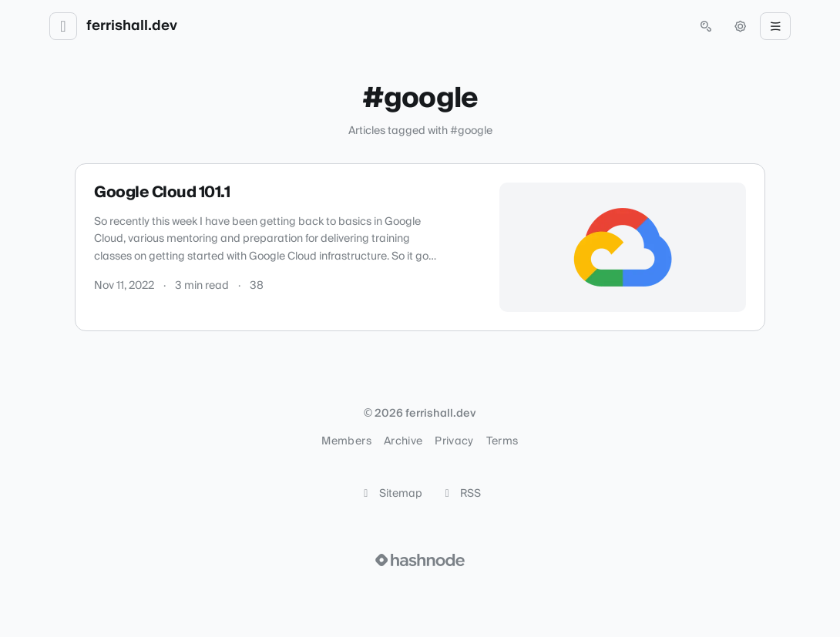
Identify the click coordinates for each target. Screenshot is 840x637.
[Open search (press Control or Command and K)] (706, 26)
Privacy (454, 441)
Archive (403, 441)
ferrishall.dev (132, 26)
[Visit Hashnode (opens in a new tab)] (420, 560)
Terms (502, 441)
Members (346, 441)
